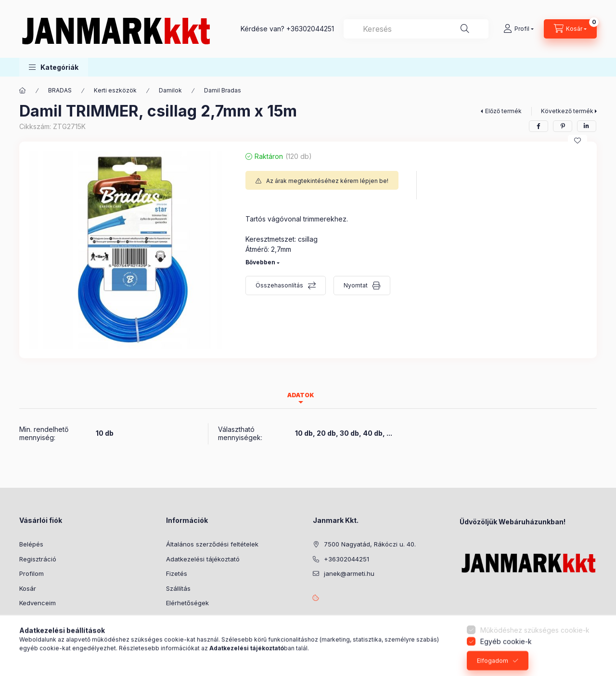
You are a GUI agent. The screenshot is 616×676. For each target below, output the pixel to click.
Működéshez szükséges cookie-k (535, 654)
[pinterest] (563, 126)
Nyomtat (356, 285)
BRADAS (60, 90)
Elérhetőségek (187, 603)
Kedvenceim (38, 603)
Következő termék (567, 111)
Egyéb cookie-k (506, 665)
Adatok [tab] (301, 395)
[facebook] (539, 126)
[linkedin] (587, 126)
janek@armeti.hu (349, 573)
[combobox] (416, 29)
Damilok (170, 90)
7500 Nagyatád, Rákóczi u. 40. (370, 544)
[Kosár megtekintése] (570, 29)
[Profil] (519, 29)
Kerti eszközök (115, 90)
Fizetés (177, 573)
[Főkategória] (23, 91)
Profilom (32, 573)
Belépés (31, 544)
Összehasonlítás (279, 285)
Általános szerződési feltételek (212, 544)
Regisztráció (38, 559)
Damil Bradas (223, 90)
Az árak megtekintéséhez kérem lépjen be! (327, 181)
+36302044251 (310, 29)
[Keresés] (465, 29)
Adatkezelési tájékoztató (203, 559)
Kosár (28, 588)
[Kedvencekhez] (577, 141)
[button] (54, 67)
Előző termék (503, 111)
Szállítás (178, 588)
